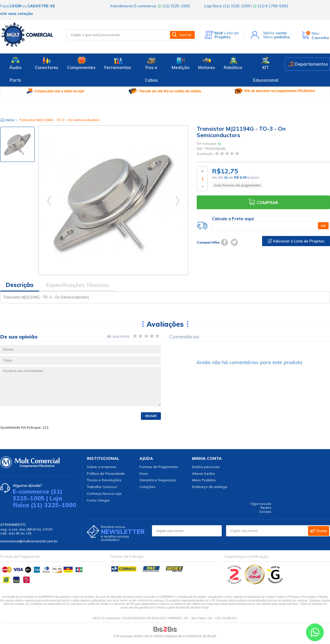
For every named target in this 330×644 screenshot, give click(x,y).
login (15, 6)
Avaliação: (206, 154)
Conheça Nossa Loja (104, 493)
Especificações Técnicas (77, 285)
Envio (144, 473)
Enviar (151, 416)
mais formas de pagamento (237, 185)
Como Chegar (98, 500)
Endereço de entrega (210, 487)
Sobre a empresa (101, 467)
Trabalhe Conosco (102, 487)
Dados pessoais (206, 467)
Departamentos (312, 64)
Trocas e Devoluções (104, 480)
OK (323, 226)
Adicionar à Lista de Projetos (296, 241)
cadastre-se (41, 6)
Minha (275, 33)
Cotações (148, 487)
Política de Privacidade (106, 473)
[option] (17, 144)
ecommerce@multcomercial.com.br (29, 541)
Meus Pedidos (204, 480)
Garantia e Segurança (158, 480)
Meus (277, 37)
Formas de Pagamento (159, 467)
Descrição (20, 285)
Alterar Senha (203, 473)
